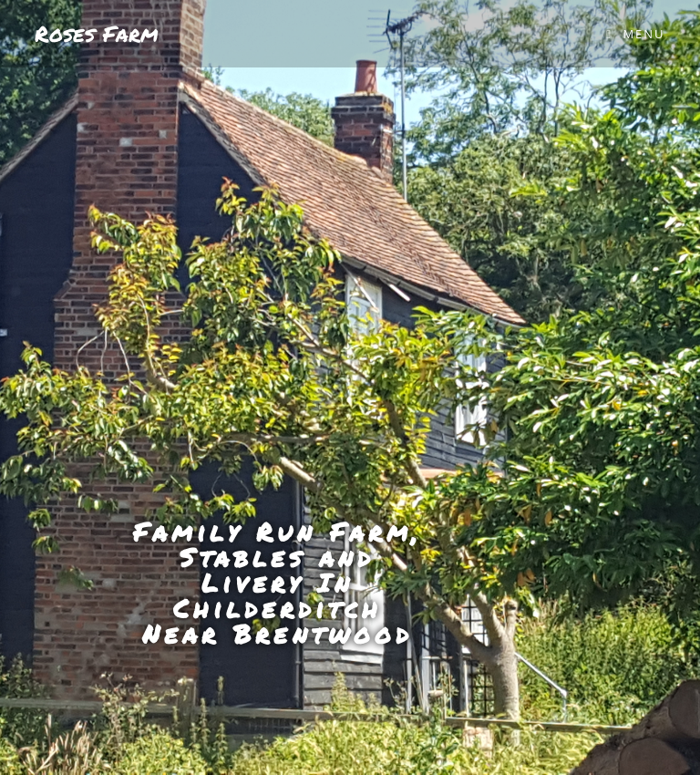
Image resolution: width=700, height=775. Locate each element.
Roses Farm (97, 33)
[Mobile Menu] (635, 34)
